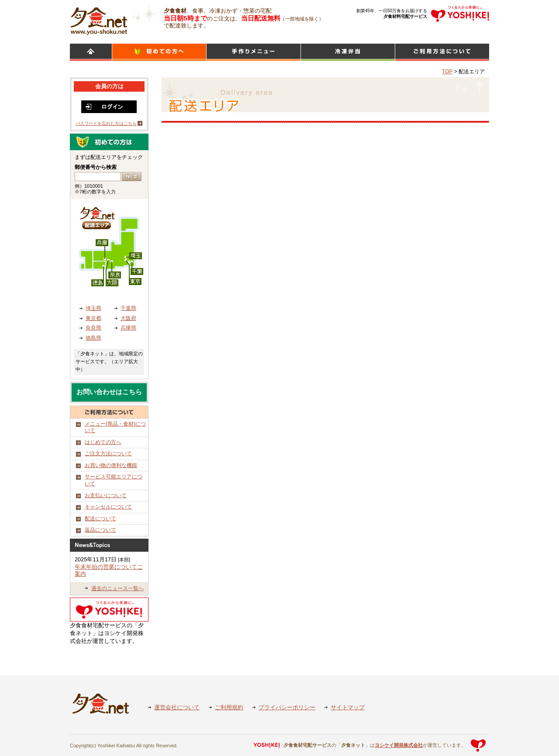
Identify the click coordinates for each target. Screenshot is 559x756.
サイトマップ (348, 707)
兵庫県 (128, 328)
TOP (447, 72)
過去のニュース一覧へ (117, 588)
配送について (100, 519)
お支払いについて (106, 495)
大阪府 (128, 318)
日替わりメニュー (254, 52)
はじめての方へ (103, 442)
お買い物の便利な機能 (111, 465)
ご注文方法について (108, 454)
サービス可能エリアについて (114, 480)
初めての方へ (159, 52)
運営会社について (177, 707)
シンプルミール (348, 52)
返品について (100, 530)
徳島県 (93, 338)
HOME (91, 52)
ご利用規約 (229, 707)
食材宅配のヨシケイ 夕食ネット (99, 20)
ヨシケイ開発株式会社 (399, 745)
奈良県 (93, 328)
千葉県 (128, 308)
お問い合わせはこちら (109, 392)
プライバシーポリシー (287, 707)
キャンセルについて (108, 507)
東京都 (93, 318)
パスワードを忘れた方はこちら (106, 123)
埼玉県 (93, 308)
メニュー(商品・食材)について (115, 427)
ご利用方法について (442, 52)
